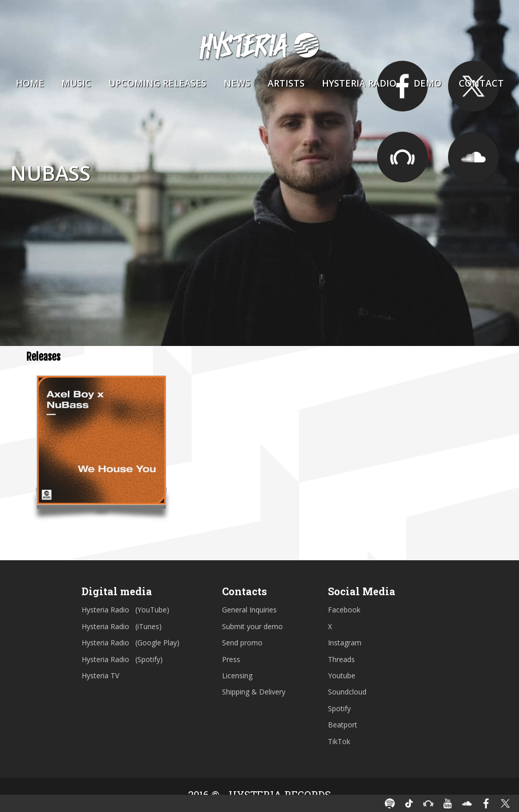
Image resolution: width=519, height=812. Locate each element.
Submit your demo (252, 626)
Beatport (343, 725)
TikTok (339, 741)
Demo (428, 83)
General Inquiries (249, 610)
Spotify (339, 708)
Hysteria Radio (359, 83)
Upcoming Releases (157, 83)
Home (30, 83)
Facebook (344, 610)
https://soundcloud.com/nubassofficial (473, 157)
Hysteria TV (100, 675)
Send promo (242, 643)
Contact (481, 83)
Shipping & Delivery (254, 692)
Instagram (345, 643)
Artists (286, 83)
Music (76, 83)
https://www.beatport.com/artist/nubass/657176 (402, 157)
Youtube (342, 675)
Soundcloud (347, 692)
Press (231, 659)
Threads (341, 659)
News (237, 83)
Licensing (237, 675)
